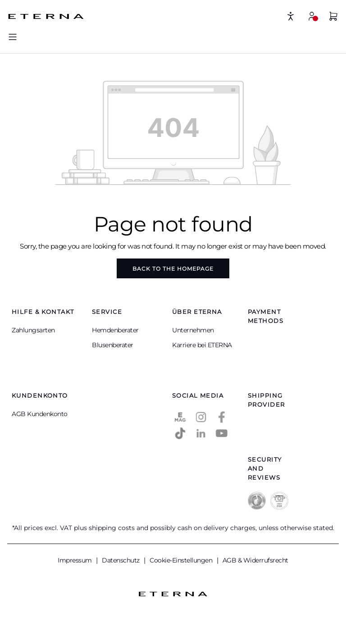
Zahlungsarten (33, 330)
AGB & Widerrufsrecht (255, 560)
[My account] (312, 16)
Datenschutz (121, 560)
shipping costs (112, 528)
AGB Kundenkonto (40, 414)
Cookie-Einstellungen (182, 560)
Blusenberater (113, 345)
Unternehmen (193, 330)
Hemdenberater (115, 330)
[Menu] (13, 37)
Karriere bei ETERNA (202, 345)
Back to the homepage (173, 269)
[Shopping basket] (333, 17)
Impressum (75, 560)
